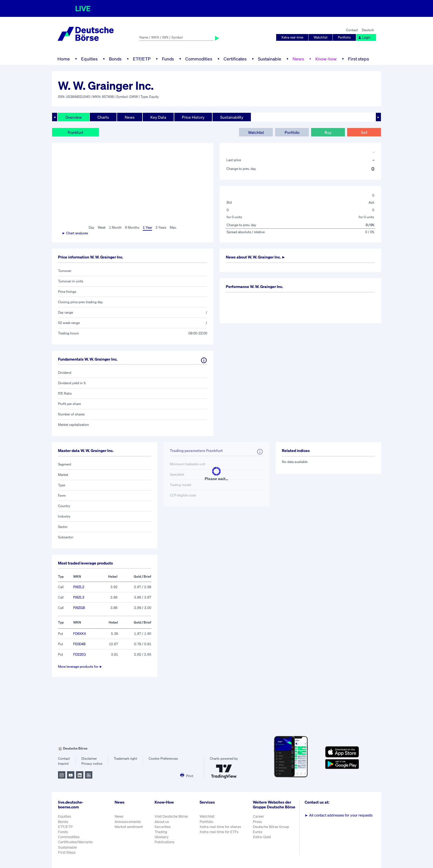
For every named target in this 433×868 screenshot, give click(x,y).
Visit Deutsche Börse (171, 816)
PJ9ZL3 (79, 597)
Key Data (158, 117)
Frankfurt (75, 132)
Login (364, 37)
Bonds (115, 59)
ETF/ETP (142, 59)
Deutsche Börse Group (271, 827)
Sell (364, 132)
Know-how (326, 59)
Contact (352, 30)
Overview (73, 117)
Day (91, 227)
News (298, 59)
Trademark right (125, 758)
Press (257, 822)
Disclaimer (89, 758)
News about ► (256, 257)
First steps (359, 59)
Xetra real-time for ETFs (219, 832)
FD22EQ (80, 654)
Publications (164, 842)
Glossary (162, 837)
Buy (328, 132)
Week (102, 227)
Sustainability (232, 117)
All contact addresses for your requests (339, 815)
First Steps (67, 852)
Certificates (235, 59)
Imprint (63, 764)
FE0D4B (79, 644)
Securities (163, 827)
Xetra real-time (292, 37)
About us (162, 822)
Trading (161, 832)
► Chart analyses (75, 233)
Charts (103, 117)
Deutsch (368, 30)
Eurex (258, 832)
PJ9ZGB (79, 608)
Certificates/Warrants (75, 842)
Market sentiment (129, 827)
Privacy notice (92, 764)
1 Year (147, 227)
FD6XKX (80, 634)
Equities (89, 59)
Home (64, 59)
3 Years (161, 227)
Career (258, 816)
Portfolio (344, 37)
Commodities (199, 59)
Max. (173, 227)
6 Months (132, 227)
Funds (168, 59)
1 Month (115, 227)
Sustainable (270, 59)
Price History (193, 117)
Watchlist (321, 37)
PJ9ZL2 (79, 587)
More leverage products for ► (80, 666)
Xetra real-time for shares (220, 827)
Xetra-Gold (262, 837)
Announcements (128, 822)
